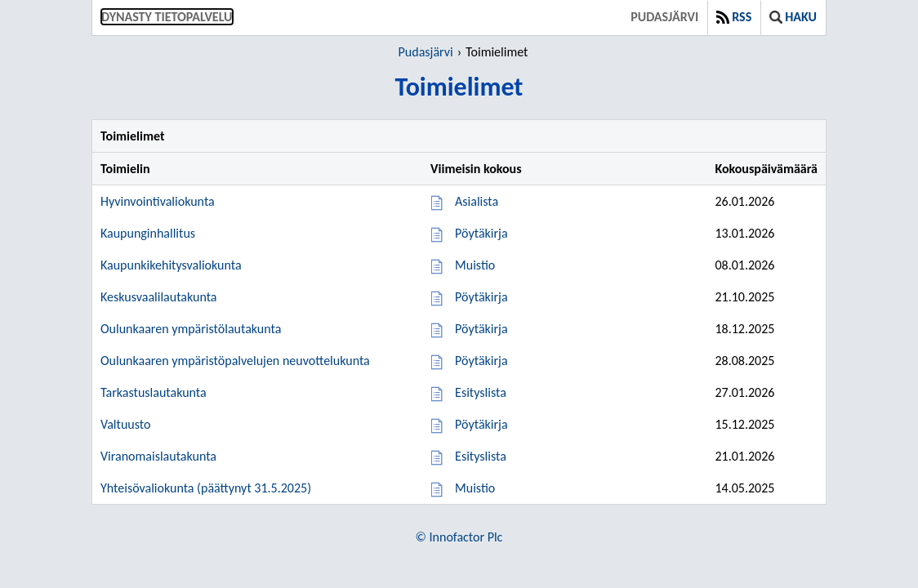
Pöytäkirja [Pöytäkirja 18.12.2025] (481, 329)
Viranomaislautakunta (158, 456)
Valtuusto (125, 424)
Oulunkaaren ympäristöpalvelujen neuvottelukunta (235, 361)
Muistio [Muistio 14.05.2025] (475, 488)
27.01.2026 (744, 392)
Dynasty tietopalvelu (167, 17)
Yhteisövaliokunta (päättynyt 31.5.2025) (206, 488)
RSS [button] (734, 17)
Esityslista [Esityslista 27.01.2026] (481, 392)
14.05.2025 (744, 488)
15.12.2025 (744, 424)
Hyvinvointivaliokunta (158, 201)
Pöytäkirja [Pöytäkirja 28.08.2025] (481, 361)
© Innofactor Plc (459, 537)
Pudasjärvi (664, 17)
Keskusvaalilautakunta (159, 297)
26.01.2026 (744, 201)
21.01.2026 (744, 456)
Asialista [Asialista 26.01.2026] (477, 201)
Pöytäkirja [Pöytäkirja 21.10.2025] (481, 297)
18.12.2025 (744, 329)
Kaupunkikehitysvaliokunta (171, 265)
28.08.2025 (744, 361)
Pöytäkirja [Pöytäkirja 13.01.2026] (481, 233)
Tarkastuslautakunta (154, 392)
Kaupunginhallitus (148, 233)
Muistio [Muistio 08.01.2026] (475, 265)
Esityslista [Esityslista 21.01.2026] (481, 456)
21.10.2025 (744, 297)
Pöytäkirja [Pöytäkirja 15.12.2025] (481, 424)
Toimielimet (497, 52)
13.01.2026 (744, 233)
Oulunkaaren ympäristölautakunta (191, 329)
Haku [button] (793, 17)
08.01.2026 (744, 265)
